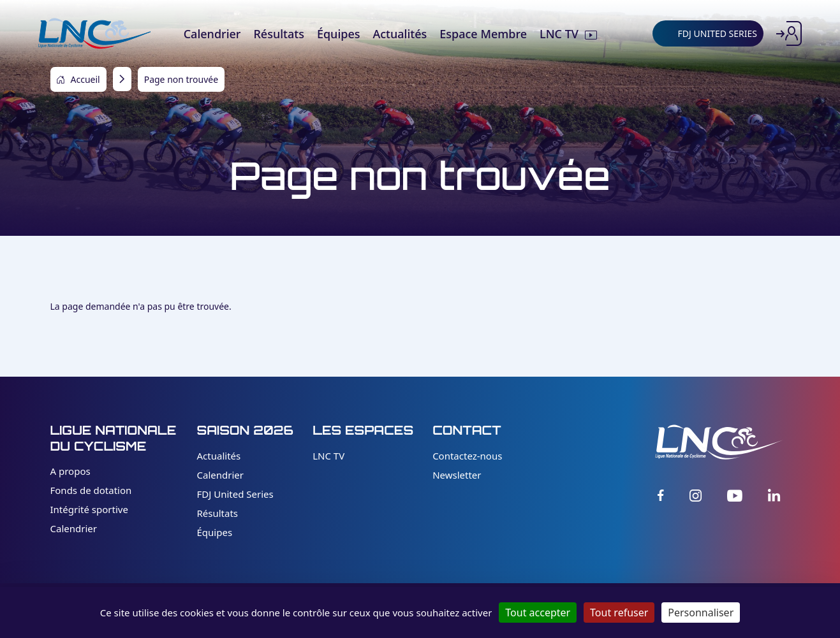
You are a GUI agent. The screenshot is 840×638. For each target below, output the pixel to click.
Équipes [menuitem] (339, 34)
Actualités (219, 456)
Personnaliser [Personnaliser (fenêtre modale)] (701, 613)
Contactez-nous (467, 456)
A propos (70, 471)
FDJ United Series (235, 494)
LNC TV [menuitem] (559, 34)
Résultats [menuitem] (278, 34)
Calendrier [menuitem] (212, 34)
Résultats (218, 513)
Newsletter (457, 475)
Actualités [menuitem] (400, 34)
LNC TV (328, 456)
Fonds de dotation (91, 490)
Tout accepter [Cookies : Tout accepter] (538, 613)
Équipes (215, 532)
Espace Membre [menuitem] (483, 34)
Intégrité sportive (89, 509)
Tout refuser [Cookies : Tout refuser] (619, 613)
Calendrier (74, 528)
